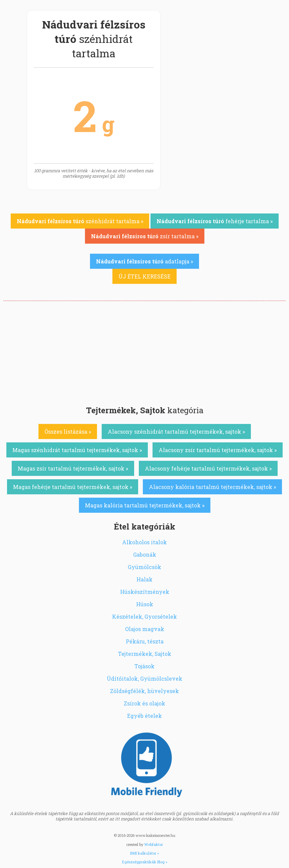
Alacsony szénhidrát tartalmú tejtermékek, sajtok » (176, 431)
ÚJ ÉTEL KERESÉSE (144, 276)
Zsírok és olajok (144, 703)
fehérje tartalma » (215, 221)
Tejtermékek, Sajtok (145, 654)
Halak (144, 579)
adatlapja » (144, 261)
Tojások (144, 666)
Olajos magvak (145, 629)
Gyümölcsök (144, 567)
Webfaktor (154, 844)
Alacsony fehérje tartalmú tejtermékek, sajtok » (208, 468)
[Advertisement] (144, 351)
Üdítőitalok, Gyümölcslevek (144, 678)
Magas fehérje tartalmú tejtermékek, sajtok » (73, 487)
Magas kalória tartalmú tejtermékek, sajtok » (145, 505)
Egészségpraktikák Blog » (145, 862)
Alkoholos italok (144, 542)
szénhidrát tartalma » (80, 221)
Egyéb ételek (144, 716)
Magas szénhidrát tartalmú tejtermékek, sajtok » (77, 450)
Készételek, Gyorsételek (144, 616)
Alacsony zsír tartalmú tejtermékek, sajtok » (218, 450)
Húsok (145, 604)
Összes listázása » (68, 431)
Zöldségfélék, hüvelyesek (144, 691)
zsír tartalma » (145, 236)
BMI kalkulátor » (144, 853)
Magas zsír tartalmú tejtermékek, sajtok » (73, 468)
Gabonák (145, 554)
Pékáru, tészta (145, 641)
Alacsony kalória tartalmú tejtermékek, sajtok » (212, 487)
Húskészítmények (145, 592)
